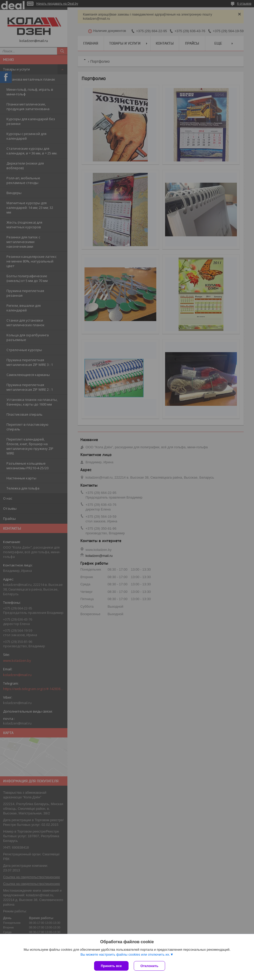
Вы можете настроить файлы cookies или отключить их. (125, 954)
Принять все (111, 966)
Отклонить (149, 966)
